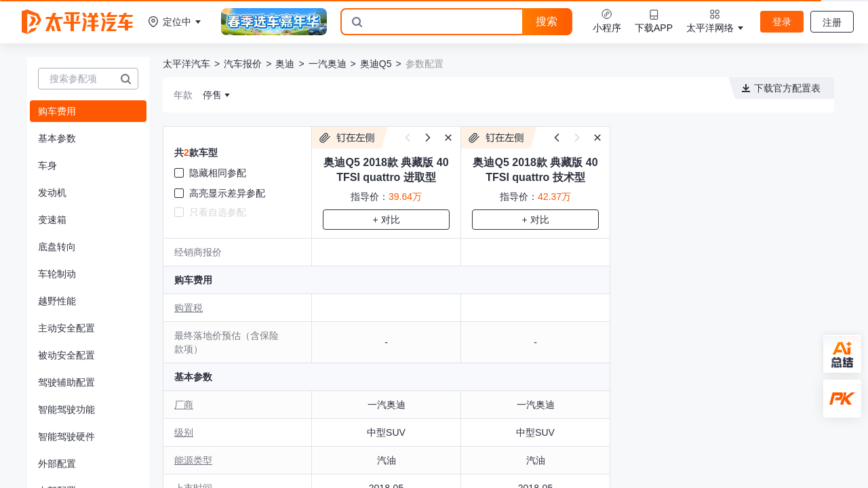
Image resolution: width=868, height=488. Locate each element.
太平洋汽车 (186, 64)
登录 (782, 22)
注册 (832, 22)
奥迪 (285, 64)
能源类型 (193, 460)
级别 (184, 432)
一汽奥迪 (328, 64)
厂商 (184, 405)
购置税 (189, 308)
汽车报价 (243, 64)
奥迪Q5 (376, 64)
